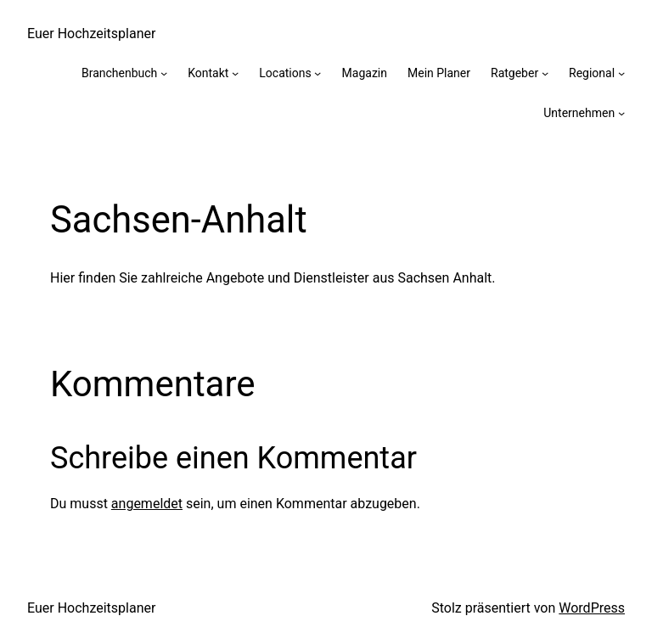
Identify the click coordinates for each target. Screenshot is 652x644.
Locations (285, 73)
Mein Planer (439, 73)
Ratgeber (514, 73)
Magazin (365, 73)
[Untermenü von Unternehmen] (621, 113)
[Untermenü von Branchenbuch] (164, 73)
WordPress (592, 608)
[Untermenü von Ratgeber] (545, 73)
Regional (592, 73)
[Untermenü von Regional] (621, 73)
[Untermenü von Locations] (318, 73)
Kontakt (208, 73)
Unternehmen (579, 113)
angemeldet (147, 504)
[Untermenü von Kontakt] (235, 73)
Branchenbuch (119, 73)
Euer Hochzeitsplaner (91, 34)
